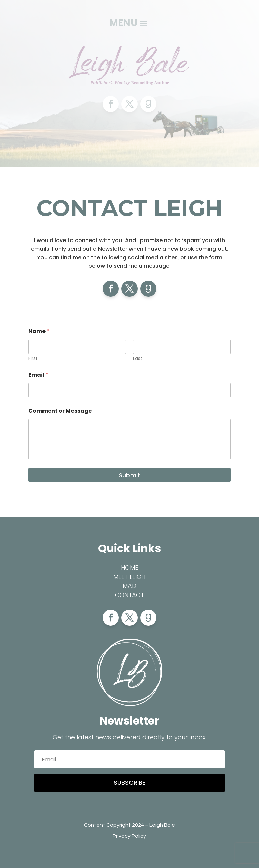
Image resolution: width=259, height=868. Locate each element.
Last (138, 359)
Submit (129, 475)
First (33, 359)
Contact (129, 595)
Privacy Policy (129, 836)
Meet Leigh (129, 577)
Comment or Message (60, 411)
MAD (129, 586)
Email (38, 375)
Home (129, 567)
